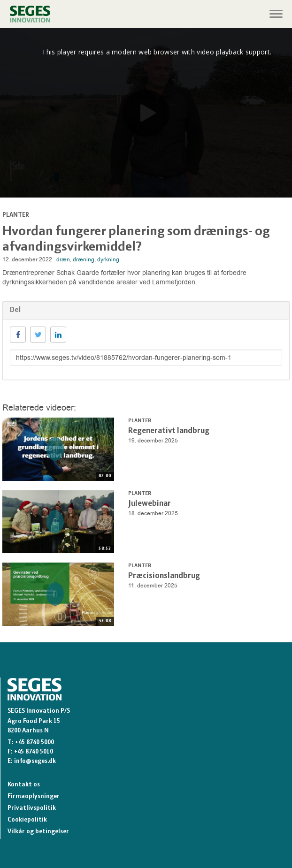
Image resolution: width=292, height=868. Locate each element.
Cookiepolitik (27, 820)
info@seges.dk (35, 761)
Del (15, 310)
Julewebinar (150, 504)
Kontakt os (24, 785)
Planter (16, 215)
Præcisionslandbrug (164, 576)
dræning (84, 259)
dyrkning (108, 259)
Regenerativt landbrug (169, 431)
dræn (63, 259)
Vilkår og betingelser (38, 832)
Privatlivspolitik (32, 808)
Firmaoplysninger (34, 796)
